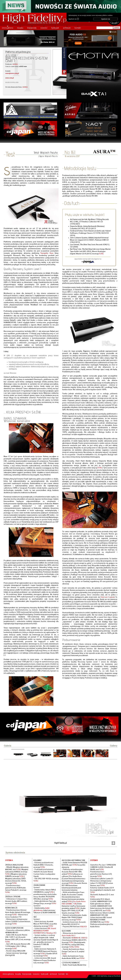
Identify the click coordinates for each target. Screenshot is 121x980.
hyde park (55, 28)
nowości (44, 28)
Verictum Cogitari (107, 597)
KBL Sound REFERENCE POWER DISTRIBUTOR (45, 931)
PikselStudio (117, 976)
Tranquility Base (47, 253)
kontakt (78, 28)
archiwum (67, 28)
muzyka (20, 28)
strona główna (8, 28)
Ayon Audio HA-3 (69, 936)
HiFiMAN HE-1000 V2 (79, 938)
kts (67, 974)
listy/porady (32, 28)
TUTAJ (101, 254)
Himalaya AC (51, 933)
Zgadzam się (74, 19)
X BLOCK (83, 927)
